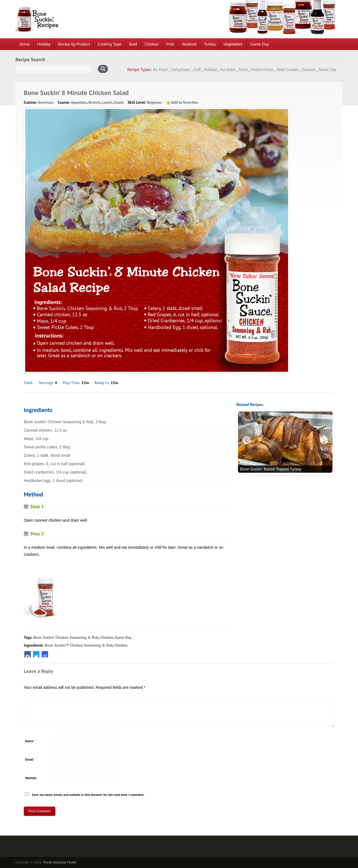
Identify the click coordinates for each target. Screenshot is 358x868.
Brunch (94, 102)
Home (24, 44)
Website (31, 778)
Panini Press (262, 70)
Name (30, 741)
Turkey (210, 44)
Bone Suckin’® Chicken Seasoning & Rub (79, 645)
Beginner (154, 102)
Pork (170, 44)
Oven (243, 70)
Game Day (260, 44)
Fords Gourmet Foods (60, 862)
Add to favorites (184, 102)
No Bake (228, 70)
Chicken (152, 44)
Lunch (107, 102)
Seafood (189, 44)
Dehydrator (181, 70)
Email (30, 759)
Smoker (309, 70)
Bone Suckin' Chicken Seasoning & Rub (66, 637)
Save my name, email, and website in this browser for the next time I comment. (88, 795)
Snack (119, 102)
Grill (197, 70)
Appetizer (79, 102)
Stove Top (328, 70)
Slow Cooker (288, 70)
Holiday (44, 44)
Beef (133, 44)
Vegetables (233, 44)
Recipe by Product (74, 44)
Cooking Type (109, 44)
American (46, 102)
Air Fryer (161, 70)
